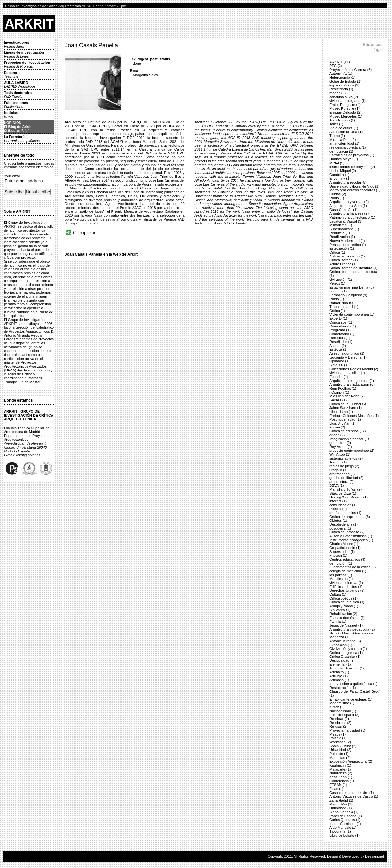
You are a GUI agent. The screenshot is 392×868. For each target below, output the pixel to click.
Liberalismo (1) (341, 412)
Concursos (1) (341, 322)
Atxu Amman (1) (342, 120)
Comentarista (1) (343, 326)
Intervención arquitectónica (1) (353, 684)
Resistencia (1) (341, 89)
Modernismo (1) (342, 703)
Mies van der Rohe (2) (347, 396)
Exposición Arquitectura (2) (351, 761)
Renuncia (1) (340, 233)
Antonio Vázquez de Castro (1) (354, 796)
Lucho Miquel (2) (343, 171)
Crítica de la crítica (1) (347, 602)
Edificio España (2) (344, 715)
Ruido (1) (337, 299)
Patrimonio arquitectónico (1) (352, 217)
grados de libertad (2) (346, 478)
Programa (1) (340, 330)
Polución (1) (339, 754)
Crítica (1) (337, 252)
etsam (111, 6)
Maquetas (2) (340, 758)
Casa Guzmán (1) (344, 210)
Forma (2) (337, 427)
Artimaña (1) (339, 680)
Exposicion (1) (341, 645)
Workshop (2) (340, 742)
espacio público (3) (344, 85)
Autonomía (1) (341, 74)
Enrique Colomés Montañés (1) (354, 416)
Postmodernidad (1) (345, 419)
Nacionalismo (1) (343, 711)
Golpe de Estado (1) (345, 81)
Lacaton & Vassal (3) (346, 221)
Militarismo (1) (341, 225)
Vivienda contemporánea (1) (352, 314)
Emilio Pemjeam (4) (345, 105)
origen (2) (337, 435)
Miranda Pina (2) (343, 140)
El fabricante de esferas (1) (351, 699)
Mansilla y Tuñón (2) (346, 489)
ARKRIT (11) (340, 62)
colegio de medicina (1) (348, 571)
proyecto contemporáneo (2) (352, 451)
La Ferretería (22, 139)
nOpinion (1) (339, 392)
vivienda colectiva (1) (346, 583)
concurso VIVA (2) (344, 97)
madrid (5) (338, 93)
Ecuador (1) (339, 377)
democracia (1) (341, 151)
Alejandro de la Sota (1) (348, 206)
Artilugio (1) (339, 676)
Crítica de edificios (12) (348, 431)
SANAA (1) (338, 400)
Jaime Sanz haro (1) (346, 408)
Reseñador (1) (341, 342)
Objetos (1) (338, 520)
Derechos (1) (340, 338)
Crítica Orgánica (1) (345, 657)
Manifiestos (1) (341, 579)
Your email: (13, 176)
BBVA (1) (337, 485)
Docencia (12, 74)
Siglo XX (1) (339, 365)
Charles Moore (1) (344, 544)
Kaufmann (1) (340, 765)
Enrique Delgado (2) (345, 112)
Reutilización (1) (342, 237)
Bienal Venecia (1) (344, 812)
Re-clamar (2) (340, 723)
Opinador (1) (340, 361)
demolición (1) (341, 563)
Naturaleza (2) (341, 773)
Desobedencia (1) (344, 524)
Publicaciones (16, 105)
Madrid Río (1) (341, 804)
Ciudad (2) (338, 194)
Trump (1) (337, 136)
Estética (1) (339, 349)
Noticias (11, 115)
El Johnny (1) (340, 178)
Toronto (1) (338, 462)
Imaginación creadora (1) (349, 439)
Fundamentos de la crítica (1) (353, 567)
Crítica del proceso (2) (347, 532)
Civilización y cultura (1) (348, 649)
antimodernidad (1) (344, 143)
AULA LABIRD (20, 85)
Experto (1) (338, 318)
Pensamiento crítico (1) (348, 245)
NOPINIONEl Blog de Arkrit (18, 127)
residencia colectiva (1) (348, 147)
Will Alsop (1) (340, 454)
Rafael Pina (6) (341, 303)
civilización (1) (341, 280)
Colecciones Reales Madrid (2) (354, 369)
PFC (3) (336, 66)
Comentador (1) (342, 334)
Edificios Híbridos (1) (346, 587)
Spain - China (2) (343, 746)
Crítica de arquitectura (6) (350, 517)
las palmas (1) (341, 575)
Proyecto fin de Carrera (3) (351, 70)
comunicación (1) (343, 505)
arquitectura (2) (342, 482)
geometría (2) (340, 443)
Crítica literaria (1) (344, 260)
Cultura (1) (338, 594)
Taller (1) (336, 124)
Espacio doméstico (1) (347, 618)
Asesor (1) (338, 346)
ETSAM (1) (338, 785)
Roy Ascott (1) (341, 447)
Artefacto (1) (339, 672)
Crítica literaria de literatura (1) (354, 268)
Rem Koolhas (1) (343, 388)
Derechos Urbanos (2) (347, 590)
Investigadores (17, 44)
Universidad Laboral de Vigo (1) (355, 186)
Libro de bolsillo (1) (345, 835)
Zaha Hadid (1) (341, 800)
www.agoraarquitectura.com (99, 184)
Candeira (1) (339, 175)
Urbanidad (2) (340, 750)
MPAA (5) (337, 163)
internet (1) (338, 501)
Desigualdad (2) (342, 660)
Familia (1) (338, 622)
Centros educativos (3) (347, 559)
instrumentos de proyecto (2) (352, 167)
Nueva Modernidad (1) (347, 241)
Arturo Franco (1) (343, 264)
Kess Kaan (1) (341, 777)
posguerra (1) (340, 528)
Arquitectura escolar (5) (348, 182)
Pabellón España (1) (346, 816)
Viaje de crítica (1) (344, 128)
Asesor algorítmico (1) (347, 353)
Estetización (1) (342, 248)
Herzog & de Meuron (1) (349, 497)
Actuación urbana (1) (346, 132)
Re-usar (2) (339, 726)
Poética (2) (338, 509)
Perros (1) (337, 283)
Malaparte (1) (340, 769)
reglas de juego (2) (344, 466)
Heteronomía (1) (342, 77)
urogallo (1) (339, 470)
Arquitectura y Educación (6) (352, 384)
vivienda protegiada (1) (348, 101)
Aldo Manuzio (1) (343, 828)
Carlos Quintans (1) (345, 820)
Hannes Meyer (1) (344, 159)
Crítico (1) (337, 311)
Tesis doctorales (18, 95)
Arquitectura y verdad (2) (349, 202)
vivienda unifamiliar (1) (347, 373)
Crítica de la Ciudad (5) (348, 404)
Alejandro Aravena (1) (347, 668)
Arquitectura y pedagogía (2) (352, 629)
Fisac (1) (336, 789)
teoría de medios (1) (345, 513)
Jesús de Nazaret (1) (346, 625)
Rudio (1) (337, 198)
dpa (101, 6)
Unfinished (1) (340, 808)
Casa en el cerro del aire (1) (352, 793)
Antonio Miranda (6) (345, 641)
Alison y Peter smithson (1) (351, 536)
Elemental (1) (340, 664)
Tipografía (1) (340, 831)
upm (123, 6)
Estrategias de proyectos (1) (352, 155)
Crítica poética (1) (344, 598)
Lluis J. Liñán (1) (343, 423)
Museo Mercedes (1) (346, 116)
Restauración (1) (343, 688)
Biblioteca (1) (340, 610)
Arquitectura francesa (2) (349, 213)
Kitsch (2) (337, 707)
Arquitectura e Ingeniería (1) (352, 381)
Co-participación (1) (345, 548)
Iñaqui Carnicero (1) (345, 824)
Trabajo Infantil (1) (344, 307)
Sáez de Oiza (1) (343, 493)
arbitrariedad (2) (342, 474)
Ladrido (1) (338, 291)
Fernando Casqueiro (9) (348, 295)
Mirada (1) (338, 734)
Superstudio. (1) (342, 552)
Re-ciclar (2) (339, 719)
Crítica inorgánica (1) (346, 653)
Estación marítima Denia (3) (352, 287)
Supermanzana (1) (344, 229)
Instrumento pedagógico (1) (351, 540)
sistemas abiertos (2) (346, 458)
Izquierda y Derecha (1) (348, 357)
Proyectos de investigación (27, 64)
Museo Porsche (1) (345, 108)
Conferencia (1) (342, 781)
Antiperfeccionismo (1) (347, 256)
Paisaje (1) (338, 738)
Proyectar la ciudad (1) (347, 730)
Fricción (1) (338, 555)
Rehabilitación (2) (343, 614)
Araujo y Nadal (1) (344, 606)
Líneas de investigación (24, 54)
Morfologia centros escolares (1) (355, 190)
